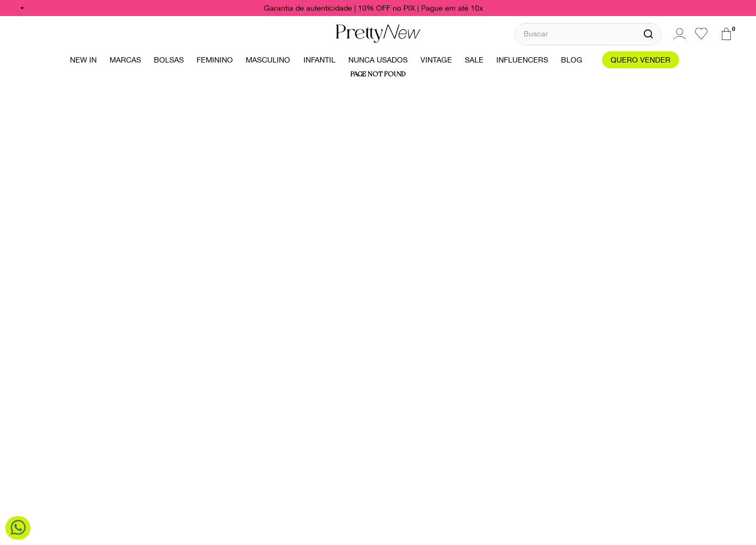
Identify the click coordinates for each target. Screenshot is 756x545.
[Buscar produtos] (648, 34)
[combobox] (588, 34)
